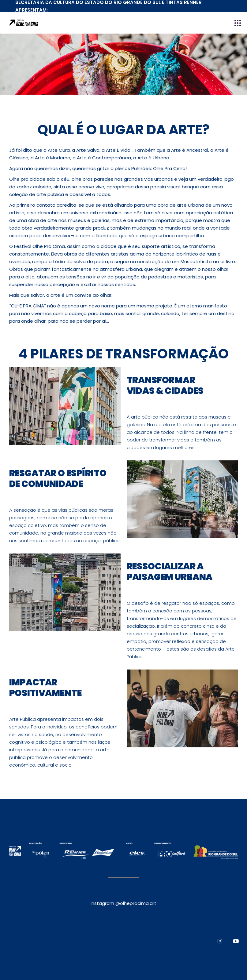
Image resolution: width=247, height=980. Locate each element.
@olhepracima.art (136, 903)
